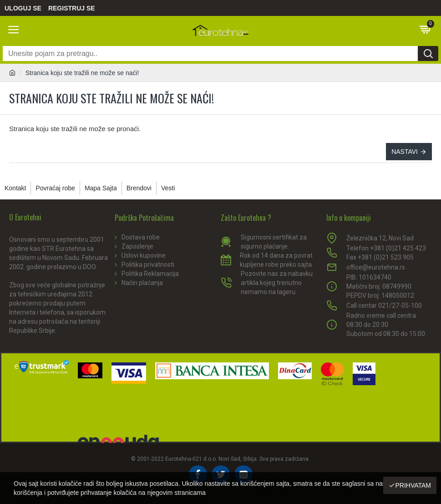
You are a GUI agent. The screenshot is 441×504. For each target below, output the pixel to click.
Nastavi (405, 152)
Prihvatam (413, 485)
